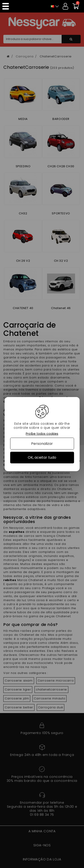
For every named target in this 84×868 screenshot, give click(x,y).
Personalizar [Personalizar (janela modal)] (42, 444)
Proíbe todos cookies (42, 434)
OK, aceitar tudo (42, 457)
